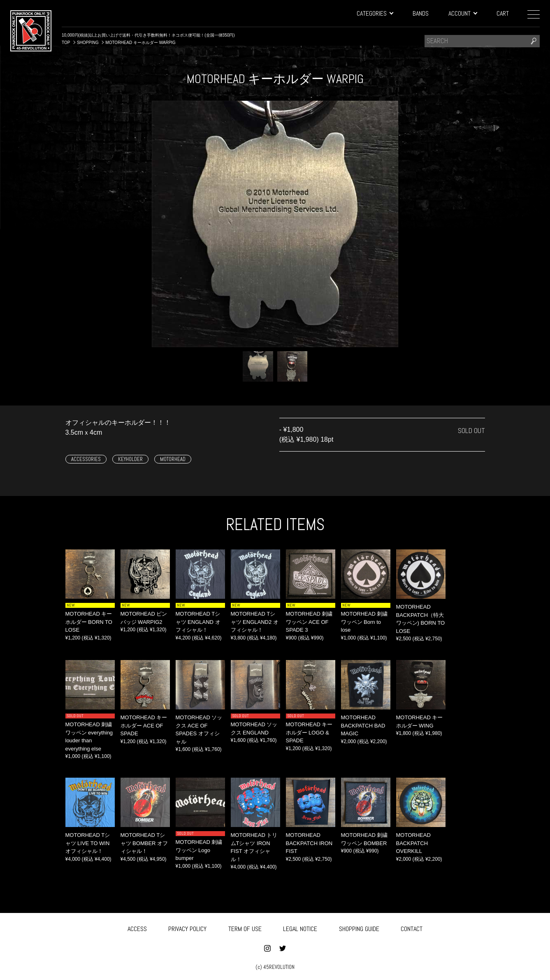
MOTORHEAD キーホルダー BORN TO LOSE (89, 622)
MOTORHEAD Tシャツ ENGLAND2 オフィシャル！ (255, 622)
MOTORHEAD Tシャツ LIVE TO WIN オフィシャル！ (88, 843)
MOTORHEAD (173, 459)
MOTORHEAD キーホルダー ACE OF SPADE (144, 725)
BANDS (421, 13)
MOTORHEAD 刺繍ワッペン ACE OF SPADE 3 (309, 622)
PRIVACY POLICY (187, 928)
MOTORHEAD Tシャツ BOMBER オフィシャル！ (144, 843)
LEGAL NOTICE (300, 928)
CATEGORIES (375, 13)
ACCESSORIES (86, 459)
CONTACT (412, 928)
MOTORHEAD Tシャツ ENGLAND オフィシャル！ (198, 622)
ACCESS (137, 928)
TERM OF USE (245, 928)
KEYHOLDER (130, 459)
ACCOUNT (463, 13)
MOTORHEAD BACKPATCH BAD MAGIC (363, 725)
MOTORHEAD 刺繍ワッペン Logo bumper (199, 850)
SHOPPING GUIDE (359, 928)
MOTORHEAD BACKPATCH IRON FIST (309, 843)
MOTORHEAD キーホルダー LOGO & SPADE (309, 732)
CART (503, 13)
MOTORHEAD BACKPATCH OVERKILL (413, 843)
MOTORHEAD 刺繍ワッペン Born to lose (364, 622)
